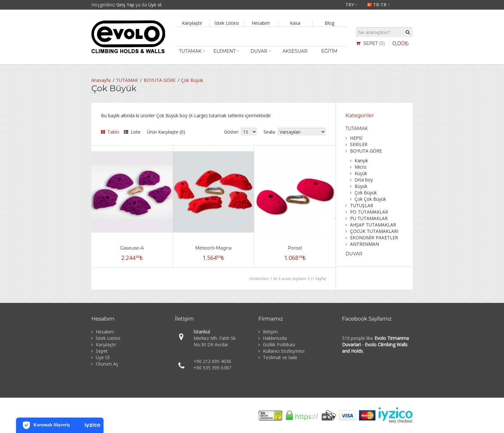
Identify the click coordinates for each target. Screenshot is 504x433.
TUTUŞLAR (362, 205)
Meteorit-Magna (213, 248)
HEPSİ (356, 138)
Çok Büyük (192, 80)
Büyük (361, 186)
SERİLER (359, 144)
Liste (132, 132)
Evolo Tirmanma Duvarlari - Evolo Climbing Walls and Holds (375, 345)
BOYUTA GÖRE (160, 80)
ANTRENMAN (364, 244)
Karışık (361, 160)
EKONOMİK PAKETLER (374, 238)
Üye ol (155, 5)
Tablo (110, 132)
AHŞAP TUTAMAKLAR (373, 225)
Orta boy (364, 180)
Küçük (361, 173)
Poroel (295, 248)
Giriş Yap (125, 5)
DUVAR (354, 254)
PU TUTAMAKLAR (369, 218)
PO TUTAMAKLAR (369, 212)
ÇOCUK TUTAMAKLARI (374, 231)
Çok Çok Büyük (370, 199)
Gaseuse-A (132, 248)
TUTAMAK (127, 80)
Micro (360, 167)
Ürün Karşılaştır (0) (166, 132)
